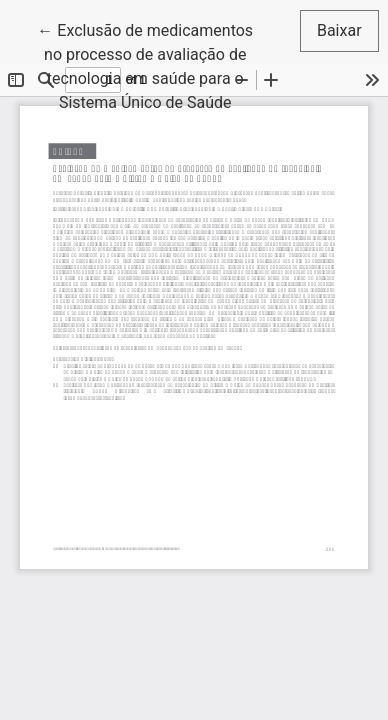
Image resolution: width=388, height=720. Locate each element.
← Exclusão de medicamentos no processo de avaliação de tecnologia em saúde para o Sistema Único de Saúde (150, 65)
